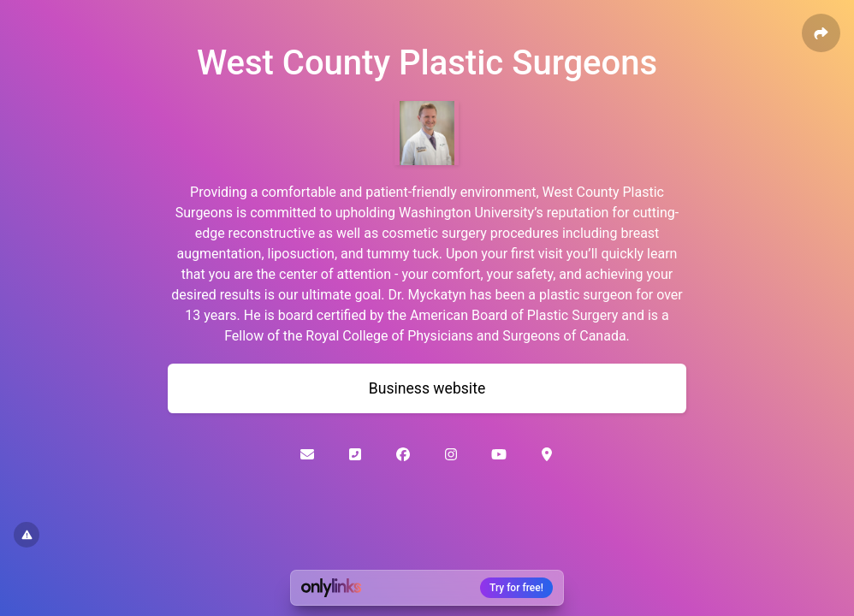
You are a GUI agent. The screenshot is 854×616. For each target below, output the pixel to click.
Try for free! (516, 588)
